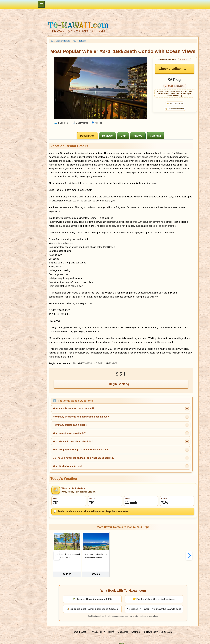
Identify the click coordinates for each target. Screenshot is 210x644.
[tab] (87, 136)
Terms (111, 626)
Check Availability (173, 69)
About (84, 626)
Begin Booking (119, 384)
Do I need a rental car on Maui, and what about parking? (83, 458)
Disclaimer (123, 626)
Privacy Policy (98, 626)
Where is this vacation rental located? (73, 408)
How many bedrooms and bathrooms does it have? (81, 417)
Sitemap (135, 626)
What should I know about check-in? (73, 441)
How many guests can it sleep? (70, 425)
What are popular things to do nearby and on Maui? (81, 450)
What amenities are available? (69, 433)
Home (75, 626)
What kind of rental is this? (67, 466)
